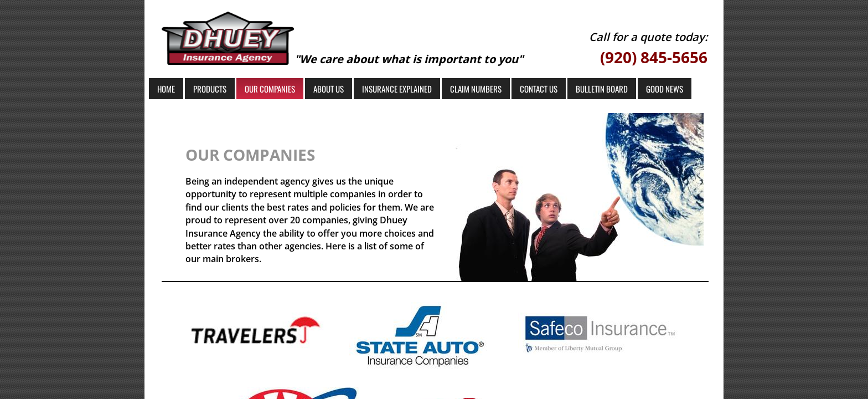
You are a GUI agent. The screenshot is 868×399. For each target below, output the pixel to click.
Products (210, 89)
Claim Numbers (476, 89)
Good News (665, 89)
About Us (329, 89)
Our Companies (270, 89)
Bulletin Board (602, 89)
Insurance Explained (397, 89)
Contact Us (539, 89)
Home (166, 89)
